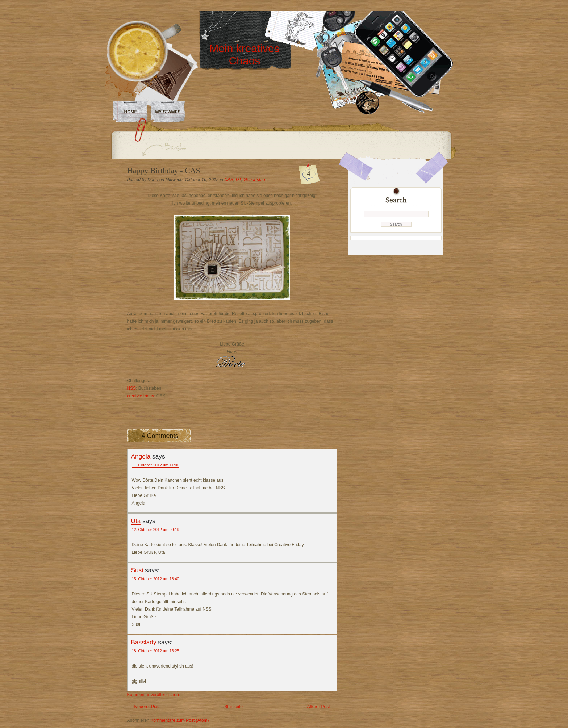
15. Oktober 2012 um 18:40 (156, 579)
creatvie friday (141, 396)
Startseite (233, 707)
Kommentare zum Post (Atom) (179, 720)
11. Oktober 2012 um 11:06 (156, 465)
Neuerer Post (147, 707)
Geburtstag (254, 180)
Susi (137, 570)
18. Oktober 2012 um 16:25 (156, 651)
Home (131, 112)
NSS (132, 388)
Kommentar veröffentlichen (153, 695)
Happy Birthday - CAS (164, 170)
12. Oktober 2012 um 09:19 (156, 530)
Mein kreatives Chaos (244, 55)
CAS (229, 180)
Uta (136, 521)
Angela (141, 456)
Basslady (144, 642)
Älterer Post (319, 707)
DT (239, 180)
